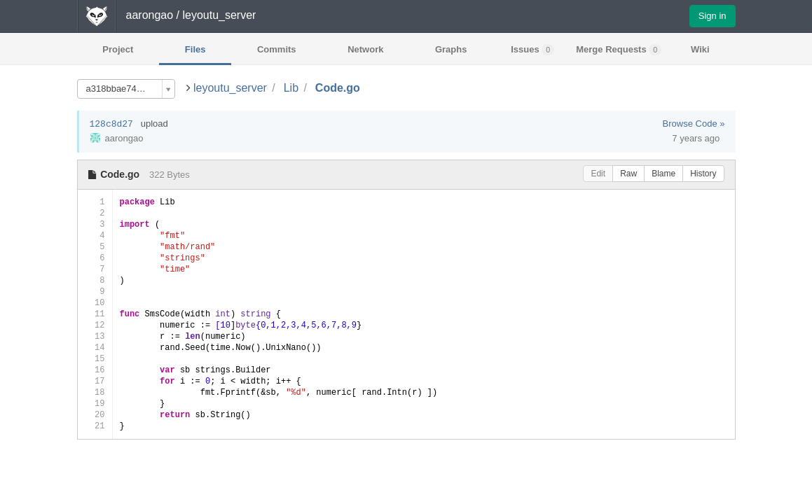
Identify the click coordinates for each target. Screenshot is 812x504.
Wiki (700, 49)
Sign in (713, 16)
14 (95, 348)
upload (154, 124)
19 (95, 404)
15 (95, 359)
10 (95, 303)
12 (95, 325)
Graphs (451, 49)
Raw (628, 174)
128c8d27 (111, 124)
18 (95, 392)
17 (95, 381)
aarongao (150, 15)
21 (95, 426)
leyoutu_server (230, 88)
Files (195, 49)
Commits (277, 49)
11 (95, 314)
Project (118, 49)
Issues (532, 50)
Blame (663, 174)
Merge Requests (619, 50)
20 (95, 415)
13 (95, 336)
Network (365, 49)
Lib (291, 88)
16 (95, 370)
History (703, 174)
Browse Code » (694, 124)
